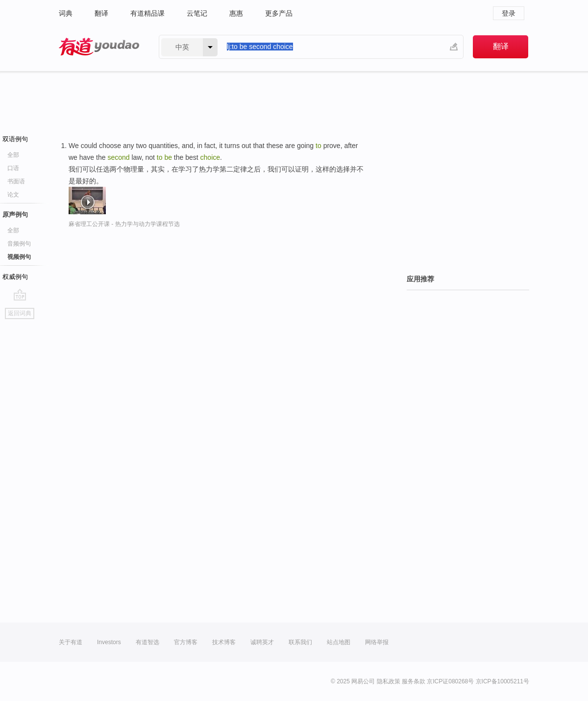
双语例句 (15, 139)
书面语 (16, 181)
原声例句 (15, 214)
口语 (13, 168)
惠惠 (236, 13)
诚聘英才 (262, 642)
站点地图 (339, 642)
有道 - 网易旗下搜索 (99, 47)
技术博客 (224, 642)
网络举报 (377, 642)
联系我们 (300, 642)
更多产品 (279, 13)
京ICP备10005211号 (502, 681)
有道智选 (147, 642)
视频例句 (19, 257)
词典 (66, 13)
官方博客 (186, 642)
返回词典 (20, 313)
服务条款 (414, 681)
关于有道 (71, 642)
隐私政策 (389, 681)
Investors (109, 642)
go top (20, 295)
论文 (13, 195)
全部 (13, 155)
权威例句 (15, 277)
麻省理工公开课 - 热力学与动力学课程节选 (124, 224)
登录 (509, 13)
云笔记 (197, 13)
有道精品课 (147, 13)
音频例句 (19, 244)
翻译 (101, 13)
